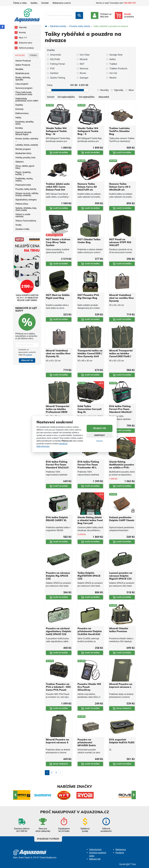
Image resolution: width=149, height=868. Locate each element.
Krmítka (19, 128)
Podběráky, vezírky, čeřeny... (24, 180)
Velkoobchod (95, 850)
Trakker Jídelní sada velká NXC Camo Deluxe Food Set (58, 187)
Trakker (113, 64)
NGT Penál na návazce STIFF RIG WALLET (120, 242)
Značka (51, 50)
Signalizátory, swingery (26, 200)
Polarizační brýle (23, 185)
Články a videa (20, 3)
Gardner (54, 73)
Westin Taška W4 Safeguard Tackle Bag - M (56, 131)
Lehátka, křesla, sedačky (27, 145)
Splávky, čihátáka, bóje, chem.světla (26, 209)
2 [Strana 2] (52, 773)
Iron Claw (85, 55)
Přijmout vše (100, 428)
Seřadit (51, 97)
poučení (29, 355)
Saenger (84, 78)
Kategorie (20, 55)
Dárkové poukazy (24, 48)
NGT (82, 64)
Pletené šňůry (22, 204)
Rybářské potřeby (58, 26)
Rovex (83, 73)
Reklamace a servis (62, 3)
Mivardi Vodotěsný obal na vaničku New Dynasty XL (58, 354)
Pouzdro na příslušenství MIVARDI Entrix (87, 743)
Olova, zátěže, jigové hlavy (25, 167)
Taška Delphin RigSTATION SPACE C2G (89, 576)
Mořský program (23, 149)
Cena (50, 85)
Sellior (113, 59)
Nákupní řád (95, 859)
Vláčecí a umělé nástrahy (23, 215)
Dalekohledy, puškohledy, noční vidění (27, 100)
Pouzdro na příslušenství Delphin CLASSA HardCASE (90, 631)
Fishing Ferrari (58, 64)
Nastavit (100, 441)
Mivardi (84, 59)
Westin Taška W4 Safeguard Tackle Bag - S (88, 131)
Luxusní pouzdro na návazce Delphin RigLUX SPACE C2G (121, 576)
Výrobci (33, 55)
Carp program (22, 84)
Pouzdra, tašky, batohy (26, 189)
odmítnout (63, 444)
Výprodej (21, 27)
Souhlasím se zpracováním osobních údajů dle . (27, 352)
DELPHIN (55, 59)
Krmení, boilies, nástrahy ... (27, 140)
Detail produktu (122, 708)
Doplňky (19, 105)
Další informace (43, 446)
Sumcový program (24, 88)
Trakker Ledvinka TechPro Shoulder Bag (119, 131)
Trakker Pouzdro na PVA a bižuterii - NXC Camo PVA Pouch (58, 687)
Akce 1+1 (21, 38)
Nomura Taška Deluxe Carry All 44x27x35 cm (87, 187)
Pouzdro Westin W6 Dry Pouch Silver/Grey (89, 687)
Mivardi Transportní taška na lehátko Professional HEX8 (58, 409)
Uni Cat (113, 73)
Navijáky (19, 69)
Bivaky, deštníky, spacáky (23, 79)
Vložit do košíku (59, 153)
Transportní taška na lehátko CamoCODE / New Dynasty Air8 (90, 354)
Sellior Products (23, 65)
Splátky (34, 3)
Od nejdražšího (87, 97)
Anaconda (55, 55)
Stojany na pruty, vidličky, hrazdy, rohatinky (27, 194)
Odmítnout (99, 435)
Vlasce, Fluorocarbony (26, 221)
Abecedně (104, 97)
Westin (113, 78)
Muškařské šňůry (23, 153)
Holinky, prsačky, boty (25, 158)
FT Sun (131, 864)
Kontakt (45, 3)
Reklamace (121, 850)
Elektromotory (22, 113)
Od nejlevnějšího (66, 97)
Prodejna (120, 853)
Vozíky (18, 225)
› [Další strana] (60, 773)
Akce (131, 90)
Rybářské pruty (22, 73)
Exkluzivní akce (23, 43)
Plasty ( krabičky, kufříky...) (23, 173)
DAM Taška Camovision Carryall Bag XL (89, 409)
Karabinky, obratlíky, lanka (25, 123)
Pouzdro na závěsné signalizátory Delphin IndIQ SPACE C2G (58, 631)
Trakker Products (118, 68)
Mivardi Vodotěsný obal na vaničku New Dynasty (122, 298)
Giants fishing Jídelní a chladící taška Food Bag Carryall (90, 520)
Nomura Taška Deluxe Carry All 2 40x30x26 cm (120, 187)
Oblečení (20, 162)
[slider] (49, 90)
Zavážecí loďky (22, 229)
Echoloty (19, 109)
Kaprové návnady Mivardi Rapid (23, 133)
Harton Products (23, 61)
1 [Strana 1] (47, 773)
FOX (52, 68)
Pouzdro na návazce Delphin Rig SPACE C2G (58, 576)
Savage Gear (116, 55)
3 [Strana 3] (56, 773)
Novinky (20, 32)
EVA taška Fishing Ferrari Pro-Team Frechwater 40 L (88, 465)
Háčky (18, 118)
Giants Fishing (58, 78)
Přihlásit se (27, 360)
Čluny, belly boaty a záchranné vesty (24, 93)
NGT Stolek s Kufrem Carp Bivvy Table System (58, 242)
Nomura (84, 68)
